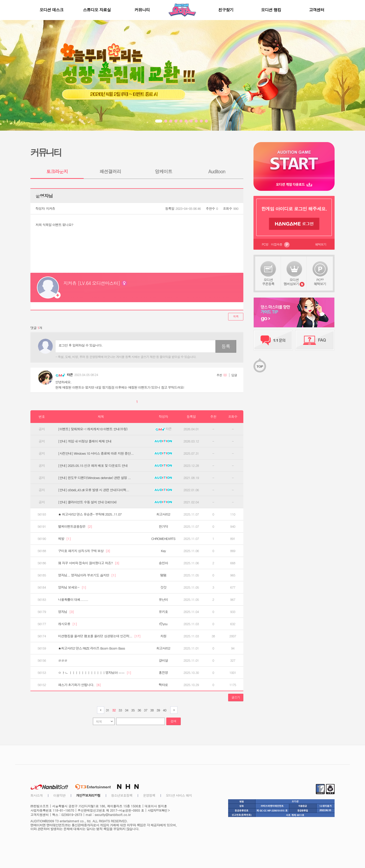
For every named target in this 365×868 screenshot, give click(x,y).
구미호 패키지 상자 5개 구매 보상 (84, 551)
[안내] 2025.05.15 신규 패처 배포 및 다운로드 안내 (93, 466)
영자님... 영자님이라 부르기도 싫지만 (87, 575)
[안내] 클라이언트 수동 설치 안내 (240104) (87, 502)
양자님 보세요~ (72, 587)
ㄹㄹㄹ (63, 660)
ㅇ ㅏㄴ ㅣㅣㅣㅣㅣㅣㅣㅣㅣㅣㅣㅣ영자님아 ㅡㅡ (95, 673)
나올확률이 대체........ (73, 600)
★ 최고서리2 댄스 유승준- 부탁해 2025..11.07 (90, 514)
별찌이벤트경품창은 (75, 526)
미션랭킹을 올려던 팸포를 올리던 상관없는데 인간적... (99, 636)
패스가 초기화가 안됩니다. (79, 685)
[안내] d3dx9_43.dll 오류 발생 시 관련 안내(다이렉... (94, 490)
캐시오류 (67, 624)
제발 (64, 539)
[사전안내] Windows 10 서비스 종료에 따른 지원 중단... (96, 453)
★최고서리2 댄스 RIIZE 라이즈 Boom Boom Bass (92, 648)
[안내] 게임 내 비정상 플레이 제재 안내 (85, 441)
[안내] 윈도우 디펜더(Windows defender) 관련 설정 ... (94, 478)
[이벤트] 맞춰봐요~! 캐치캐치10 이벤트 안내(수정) (93, 429)
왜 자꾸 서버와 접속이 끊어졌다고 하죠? (89, 563)
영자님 (66, 612)
